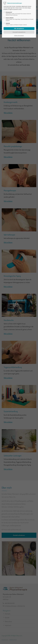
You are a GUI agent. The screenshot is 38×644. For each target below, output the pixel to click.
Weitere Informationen (19, 36)
